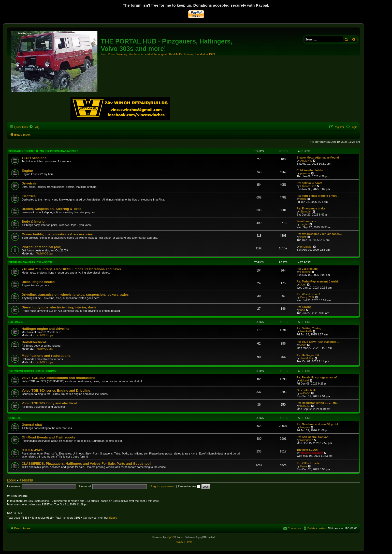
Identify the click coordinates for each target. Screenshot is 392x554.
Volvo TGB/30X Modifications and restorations (58, 378)
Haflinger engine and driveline (46, 329)
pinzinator (307, 247)
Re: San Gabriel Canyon (313, 437)
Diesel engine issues (38, 282)
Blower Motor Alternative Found (318, 158)
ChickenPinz (308, 186)
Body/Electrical (34, 342)
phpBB (170, 537)
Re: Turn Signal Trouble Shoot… (318, 196)
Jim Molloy (307, 358)
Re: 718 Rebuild (307, 269)
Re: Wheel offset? (308, 294)
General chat (32, 425)
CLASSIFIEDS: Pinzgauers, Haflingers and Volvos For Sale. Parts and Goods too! (86, 464)
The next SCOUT (308, 450)
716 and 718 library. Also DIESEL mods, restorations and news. (72, 269)
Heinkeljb (306, 331)
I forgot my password (162, 486)
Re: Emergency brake (311, 208)
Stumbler (306, 211)
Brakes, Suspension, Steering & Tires (51, 209)
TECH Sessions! (35, 158)
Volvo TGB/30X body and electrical (49, 403)
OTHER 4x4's (32, 450)
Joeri (303, 285)
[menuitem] (34, 127)
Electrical (29, 196)
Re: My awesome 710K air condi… (319, 234)
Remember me (189, 486)
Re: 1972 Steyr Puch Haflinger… (318, 342)
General (15, 418)
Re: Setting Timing (309, 328)
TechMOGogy (44, 253)
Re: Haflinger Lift (308, 355)
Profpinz (306, 272)
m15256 (306, 393)
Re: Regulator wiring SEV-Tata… (318, 403)
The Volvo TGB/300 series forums (32, 371)
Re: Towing (304, 307)
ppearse (306, 173)
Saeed (113, 518)
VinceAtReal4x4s (312, 453)
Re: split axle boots (309, 183)
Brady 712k (308, 297)
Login (11, 480)
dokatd (305, 380)
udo (303, 310)
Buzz (303, 199)
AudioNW (306, 161)
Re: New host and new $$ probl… (319, 424)
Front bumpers (307, 221)
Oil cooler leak (306, 390)
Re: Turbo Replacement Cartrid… (319, 281)
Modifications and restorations (46, 356)
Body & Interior (34, 222)
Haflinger (16, 322)
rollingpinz (307, 440)
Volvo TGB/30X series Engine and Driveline (56, 390)
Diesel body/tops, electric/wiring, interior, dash (59, 307)
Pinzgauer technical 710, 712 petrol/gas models (43, 151)
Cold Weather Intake (310, 170)
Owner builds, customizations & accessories (57, 234)
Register (26, 480)
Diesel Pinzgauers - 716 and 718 (30, 262)
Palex (304, 466)
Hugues (305, 427)
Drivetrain (30, 183)
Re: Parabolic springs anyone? (317, 377)
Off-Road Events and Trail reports (48, 437)
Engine (27, 171)
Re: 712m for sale (308, 463)
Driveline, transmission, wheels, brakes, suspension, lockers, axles (75, 295)
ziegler (304, 224)
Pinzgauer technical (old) (41, 247)
